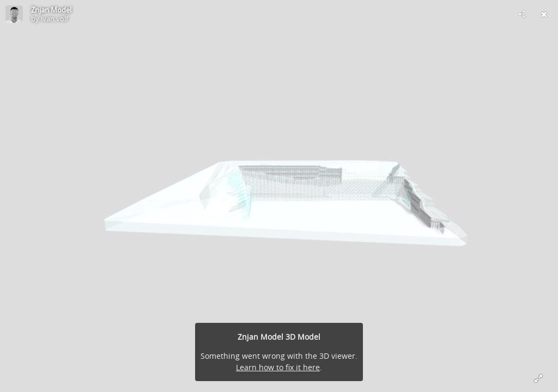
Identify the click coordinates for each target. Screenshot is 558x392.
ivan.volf (54, 19)
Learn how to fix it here (278, 367)
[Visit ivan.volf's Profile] (14, 14)
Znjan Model (51, 10)
